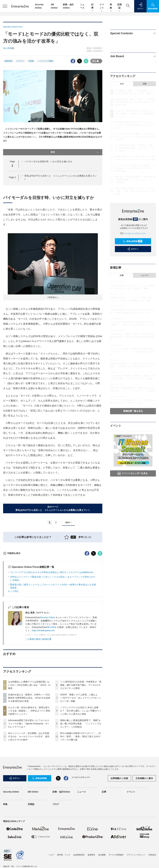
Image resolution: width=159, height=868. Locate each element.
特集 (111, 6)
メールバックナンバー (133, 233)
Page (12, 177)
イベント (102, 6)
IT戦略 (31, 61)
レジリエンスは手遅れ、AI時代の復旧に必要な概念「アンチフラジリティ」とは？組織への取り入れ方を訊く (132, 352)
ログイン (133, 249)
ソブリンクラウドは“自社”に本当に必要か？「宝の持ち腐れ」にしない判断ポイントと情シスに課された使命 (81, 766)
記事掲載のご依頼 (119, 834)
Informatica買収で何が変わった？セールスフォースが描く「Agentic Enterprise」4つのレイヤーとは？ (29, 779)
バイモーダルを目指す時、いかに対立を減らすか (48, 161)
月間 (144, 84)
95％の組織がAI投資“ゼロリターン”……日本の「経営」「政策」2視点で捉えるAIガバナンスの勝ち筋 (80, 792)
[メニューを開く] (5, 6)
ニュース (144, 275)
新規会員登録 (132, 241)
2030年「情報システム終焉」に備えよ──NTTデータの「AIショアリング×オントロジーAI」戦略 (81, 754)
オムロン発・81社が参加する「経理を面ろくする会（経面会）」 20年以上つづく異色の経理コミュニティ (29, 766)
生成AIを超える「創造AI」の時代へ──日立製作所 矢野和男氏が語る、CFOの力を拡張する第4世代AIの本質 (29, 754)
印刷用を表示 (12, 609)
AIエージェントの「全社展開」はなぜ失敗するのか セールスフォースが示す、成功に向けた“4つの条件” (29, 792)
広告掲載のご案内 (144, 834)
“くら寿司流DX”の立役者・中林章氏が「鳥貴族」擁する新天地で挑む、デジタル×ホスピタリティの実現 (81, 741)
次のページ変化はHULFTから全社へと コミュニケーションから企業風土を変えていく (53, 508)
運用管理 (8, 61)
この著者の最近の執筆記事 (38, 695)
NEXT (69, 522)
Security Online (48, 673)
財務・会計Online (61, 848)
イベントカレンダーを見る (133, 473)
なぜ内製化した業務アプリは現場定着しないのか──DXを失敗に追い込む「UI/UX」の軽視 (29, 741)
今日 (122, 84)
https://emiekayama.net (43, 686)
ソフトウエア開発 (45, 61)
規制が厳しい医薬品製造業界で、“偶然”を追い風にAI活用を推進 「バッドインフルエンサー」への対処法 (81, 779)
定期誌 (119, 6)
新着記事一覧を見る (133, 411)
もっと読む (13, 647)
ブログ (56, 860)
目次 (75, 152)
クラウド (20, 61)
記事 (92, 6)
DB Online (52, 683)
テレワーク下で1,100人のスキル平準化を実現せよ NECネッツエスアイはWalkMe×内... (52, 628)
